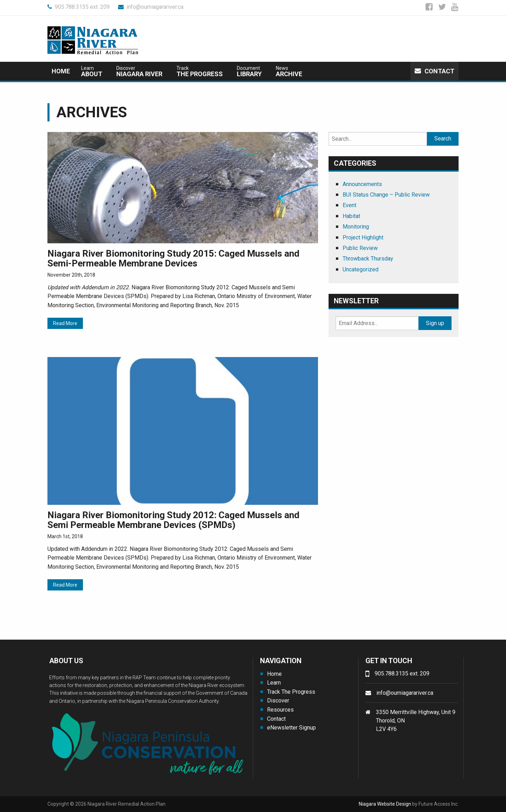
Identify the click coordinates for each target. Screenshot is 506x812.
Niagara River (139, 71)
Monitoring (356, 227)
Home (61, 71)
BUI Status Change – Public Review (386, 195)
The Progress (200, 71)
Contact (434, 71)
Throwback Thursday (368, 259)
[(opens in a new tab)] (183, 187)
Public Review (360, 248)
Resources (280, 710)
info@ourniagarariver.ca (151, 7)
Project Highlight (363, 237)
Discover (278, 701)
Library (249, 71)
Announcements (362, 184)
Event (349, 205)
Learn (274, 683)
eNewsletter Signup (291, 728)
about (92, 71)
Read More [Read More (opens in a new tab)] (65, 323)
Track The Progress (291, 692)
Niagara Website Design (385, 804)
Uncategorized (361, 269)
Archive (289, 71)
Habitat (351, 216)
